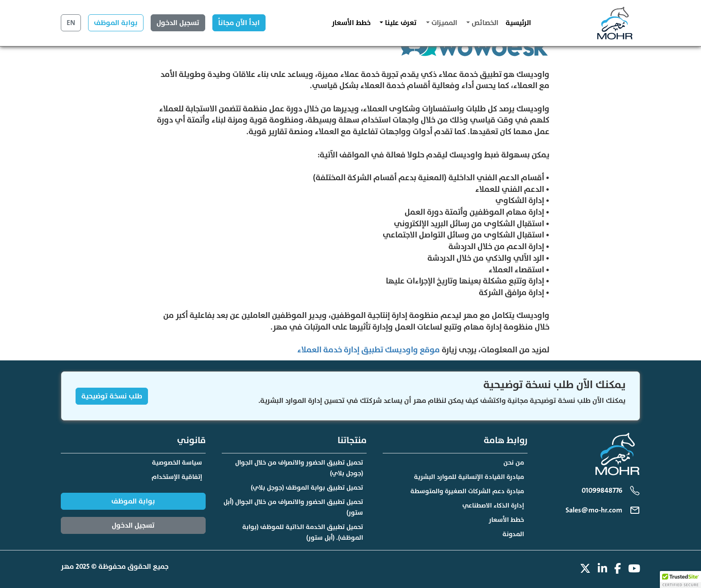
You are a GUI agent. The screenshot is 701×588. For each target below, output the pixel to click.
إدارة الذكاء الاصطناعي (493, 506)
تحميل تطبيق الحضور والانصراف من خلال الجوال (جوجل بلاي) (299, 468)
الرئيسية (518, 23)
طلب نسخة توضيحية (112, 396)
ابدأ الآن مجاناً (239, 23)
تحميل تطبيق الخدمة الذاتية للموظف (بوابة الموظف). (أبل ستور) (303, 532)
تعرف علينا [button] (400, 23)
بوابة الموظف (116, 23)
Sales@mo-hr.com (594, 510)
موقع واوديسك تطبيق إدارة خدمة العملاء (369, 350)
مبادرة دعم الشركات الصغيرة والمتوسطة (467, 491)
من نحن (514, 463)
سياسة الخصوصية (177, 463)
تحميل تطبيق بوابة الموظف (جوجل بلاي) (307, 488)
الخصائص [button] (484, 23)
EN (71, 23)
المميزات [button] (443, 23)
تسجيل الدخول (178, 23)
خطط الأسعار (351, 23)
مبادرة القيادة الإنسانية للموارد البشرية (469, 477)
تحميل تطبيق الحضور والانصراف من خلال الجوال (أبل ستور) (293, 507)
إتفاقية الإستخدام (177, 477)
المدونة (513, 534)
